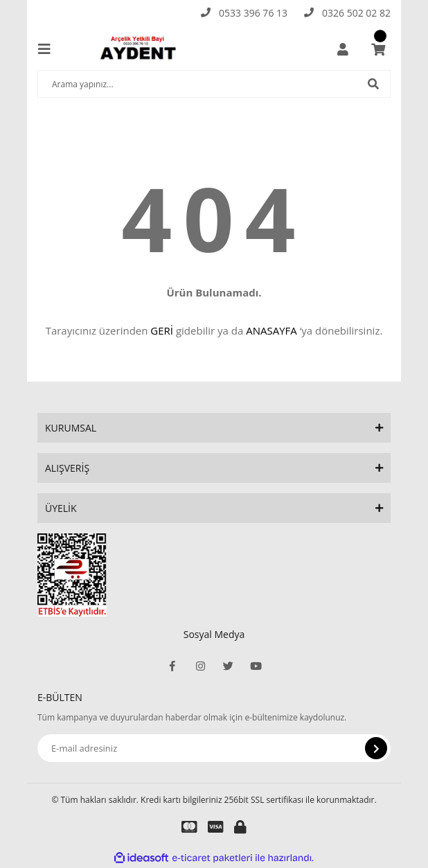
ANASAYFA (271, 330)
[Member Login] (343, 49)
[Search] (214, 84)
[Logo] (141, 49)
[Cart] (378, 49)
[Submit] (376, 748)
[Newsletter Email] (214, 748)
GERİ (162, 330)
